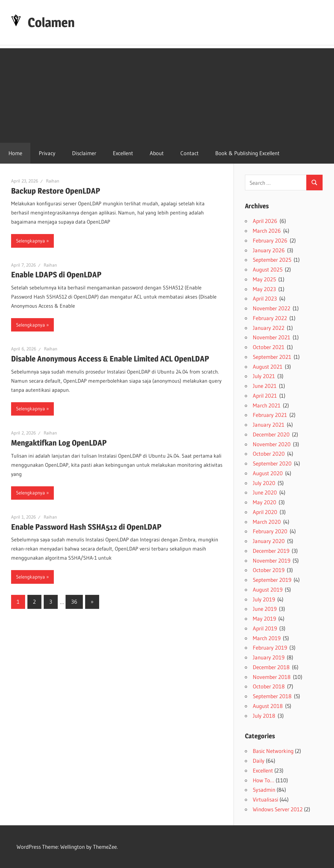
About (157, 153)
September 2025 (272, 260)
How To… (264, 780)
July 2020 (264, 483)
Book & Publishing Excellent (247, 153)
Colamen (51, 22)
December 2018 (271, 667)
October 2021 (269, 347)
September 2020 (272, 463)
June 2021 (265, 386)
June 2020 (265, 492)
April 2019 (265, 628)
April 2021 (265, 396)
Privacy (47, 153)
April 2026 (265, 221)
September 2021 (272, 357)
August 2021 (268, 367)
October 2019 (269, 570)
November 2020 (272, 444)
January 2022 (269, 328)
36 (74, 602)
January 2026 (269, 250)
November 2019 (272, 560)
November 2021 (272, 337)
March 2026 (267, 231)
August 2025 (268, 269)
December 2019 (271, 551)
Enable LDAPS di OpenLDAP (56, 275)
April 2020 (265, 512)
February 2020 (270, 531)
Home (15, 153)
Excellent (263, 770)
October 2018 (269, 686)
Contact (190, 153)
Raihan (53, 181)
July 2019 (264, 599)
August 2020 (268, 473)
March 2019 (267, 638)
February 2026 (270, 240)
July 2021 (264, 376)
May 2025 (264, 279)
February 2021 (270, 415)
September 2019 (272, 580)
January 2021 (269, 425)
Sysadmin (264, 790)
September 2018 (272, 696)
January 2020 (269, 541)
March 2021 (267, 405)
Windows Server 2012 (278, 809)
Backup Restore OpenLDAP (56, 191)
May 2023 (264, 289)
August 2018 (268, 706)
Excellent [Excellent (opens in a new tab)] (123, 153)
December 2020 (271, 434)
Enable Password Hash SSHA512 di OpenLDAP (86, 527)
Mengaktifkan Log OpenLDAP (59, 443)
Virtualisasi (266, 799)
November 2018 (272, 677)
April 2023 (265, 298)
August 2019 (268, 589)
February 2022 (270, 318)
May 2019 (264, 618)
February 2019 (270, 647)
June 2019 (265, 609)
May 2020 (265, 502)
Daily (259, 761)
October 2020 (269, 454)
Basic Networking (273, 751)
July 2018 (264, 716)
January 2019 (269, 657)
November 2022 (272, 308)
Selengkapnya (30, 241)
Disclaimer (84, 153)
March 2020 (267, 522)
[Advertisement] (167, 94)
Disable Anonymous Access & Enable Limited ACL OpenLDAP (110, 359)
